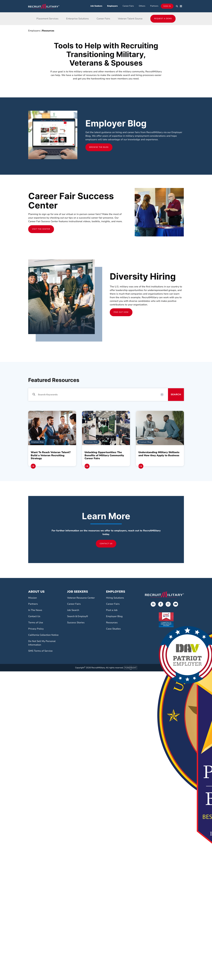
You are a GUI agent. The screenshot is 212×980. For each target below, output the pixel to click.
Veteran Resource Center (81, 598)
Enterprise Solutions (77, 19)
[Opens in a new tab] (153, 604)
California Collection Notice (43, 635)
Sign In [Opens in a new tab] (167, 6)
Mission (33, 598)
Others (142, 6)
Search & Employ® (78, 616)
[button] (177, 6)
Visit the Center (41, 229)
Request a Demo (163, 19)
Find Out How (121, 312)
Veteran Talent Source (130, 19)
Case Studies (113, 629)
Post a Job (112, 610)
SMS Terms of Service (40, 651)
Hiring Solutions (115, 598)
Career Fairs (128, 6)
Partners (154, 6)
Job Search (73, 610)
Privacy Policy (36, 629)
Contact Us (106, 544)
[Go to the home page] (164, 594)
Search (176, 394)
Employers (112, 6)
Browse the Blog (99, 147)
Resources (48, 31)
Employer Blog (114, 616)
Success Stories (76, 623)
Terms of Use (36, 623)
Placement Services (47, 19)
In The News (35, 610)
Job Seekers (96, 6)
